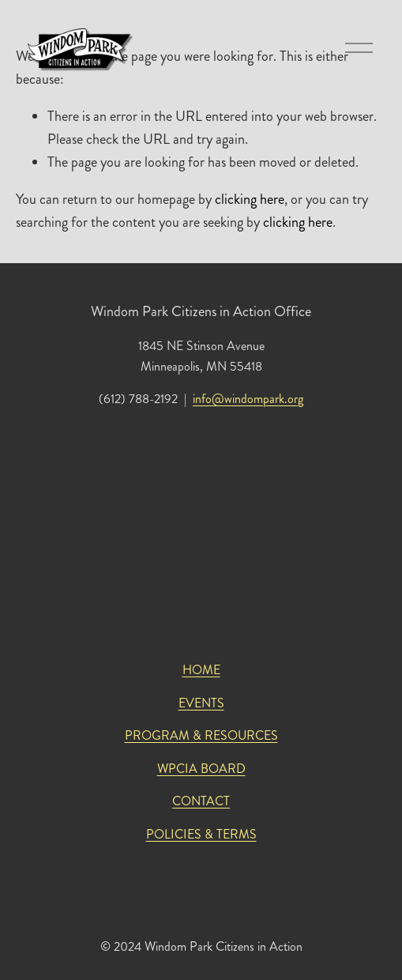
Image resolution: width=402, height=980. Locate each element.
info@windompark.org (248, 399)
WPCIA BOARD (201, 769)
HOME (201, 670)
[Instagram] (189, 889)
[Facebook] (214, 889)
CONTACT (201, 801)
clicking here (250, 199)
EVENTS (201, 703)
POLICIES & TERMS (201, 834)
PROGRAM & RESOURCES (201, 735)
